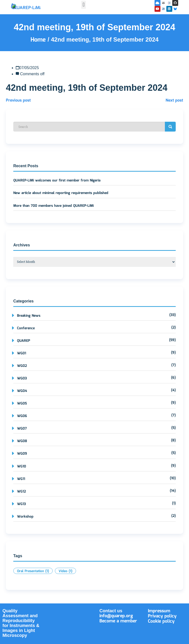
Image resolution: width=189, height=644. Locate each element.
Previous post (18, 100)
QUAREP (24, 341)
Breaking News (29, 316)
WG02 (22, 366)
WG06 (22, 416)
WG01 (22, 353)
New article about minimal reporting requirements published (61, 193)
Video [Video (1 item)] (65, 571)
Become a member (118, 621)
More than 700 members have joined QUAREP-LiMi (54, 206)
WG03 (22, 378)
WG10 (22, 466)
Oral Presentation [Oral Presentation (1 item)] (33, 571)
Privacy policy (162, 616)
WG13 (21, 504)
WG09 (22, 454)
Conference (26, 328)
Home (39, 40)
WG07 (22, 429)
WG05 (22, 404)
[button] (84, 5)
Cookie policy (161, 621)
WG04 (22, 391)
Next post (174, 100)
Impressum (159, 611)
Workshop (25, 517)
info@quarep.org (116, 616)
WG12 (21, 492)
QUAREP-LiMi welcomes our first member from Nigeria (57, 180)
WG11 (21, 479)
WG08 (22, 441)
